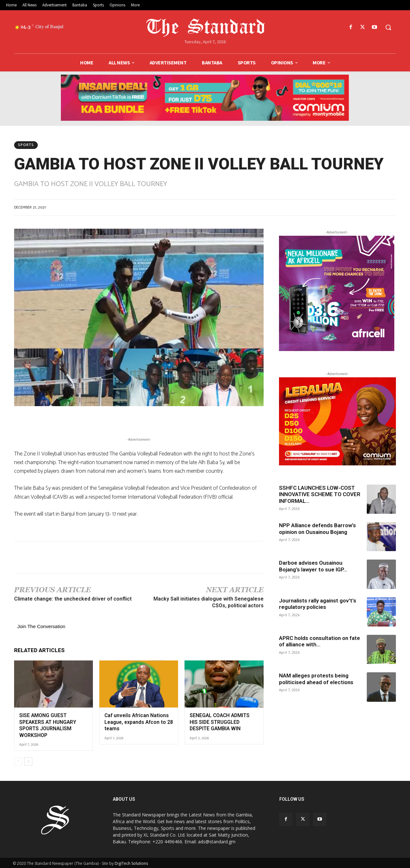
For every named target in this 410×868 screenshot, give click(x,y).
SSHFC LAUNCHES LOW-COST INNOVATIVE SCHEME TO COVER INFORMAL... (320, 494)
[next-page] (28, 760)
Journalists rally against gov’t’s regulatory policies (318, 604)
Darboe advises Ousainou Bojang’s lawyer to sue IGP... (313, 566)
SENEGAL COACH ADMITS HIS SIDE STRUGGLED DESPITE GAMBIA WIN (224, 721)
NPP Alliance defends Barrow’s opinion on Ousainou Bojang (317, 528)
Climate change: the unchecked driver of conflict (73, 599)
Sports (26, 145)
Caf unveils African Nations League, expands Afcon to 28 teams (138, 721)
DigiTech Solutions (131, 862)
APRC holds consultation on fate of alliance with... (320, 641)
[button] (388, 27)
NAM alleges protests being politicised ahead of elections (316, 679)
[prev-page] (18, 760)
